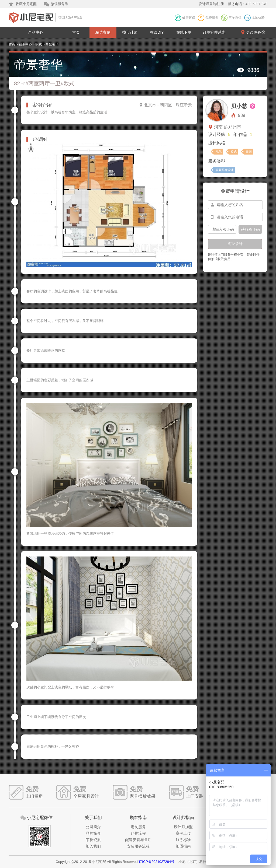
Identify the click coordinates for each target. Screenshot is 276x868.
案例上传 (183, 833)
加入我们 (93, 846)
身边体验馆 (256, 32)
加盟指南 (183, 846)
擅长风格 (217, 143)
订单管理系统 (214, 32)
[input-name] (235, 205)
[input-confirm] (222, 229)
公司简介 (93, 827)
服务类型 (217, 161)
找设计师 (130, 32)
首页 (76, 32)
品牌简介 (93, 833)
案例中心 (25, 44)
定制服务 (138, 827)
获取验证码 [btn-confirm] (250, 229)
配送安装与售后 (138, 840)
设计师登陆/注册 (211, 4)
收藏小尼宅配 (26, 4)
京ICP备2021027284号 (156, 862)
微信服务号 (59, 4)
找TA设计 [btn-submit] (235, 244)
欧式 (39, 44)
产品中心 (36, 32)
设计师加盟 (183, 827)
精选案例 (103, 32)
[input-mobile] (235, 217)
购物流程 (138, 833)
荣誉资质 (93, 840)
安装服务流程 (138, 846)
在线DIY (157, 32)
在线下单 (184, 32)
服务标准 (183, 840)
